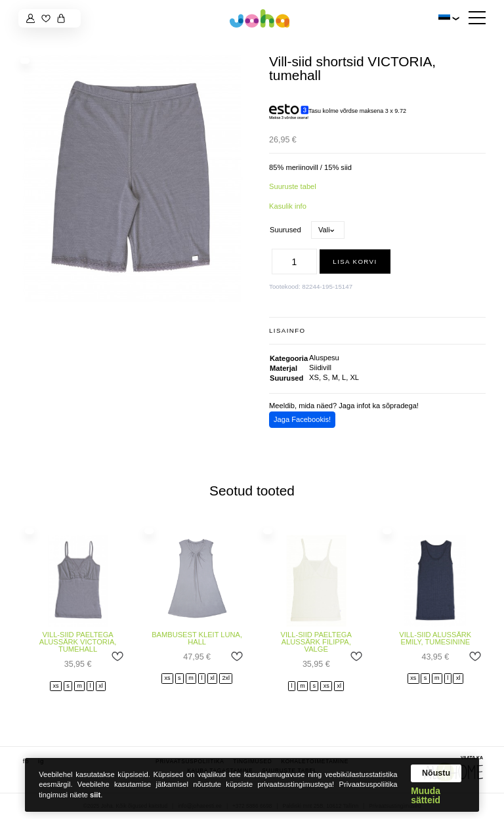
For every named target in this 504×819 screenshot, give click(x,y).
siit (95, 795)
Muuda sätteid (426, 796)
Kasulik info (288, 206)
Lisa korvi (355, 262)
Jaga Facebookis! (302, 419)
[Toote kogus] (295, 262)
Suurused (285, 230)
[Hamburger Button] (477, 19)
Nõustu (436, 773)
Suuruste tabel (293, 186)
